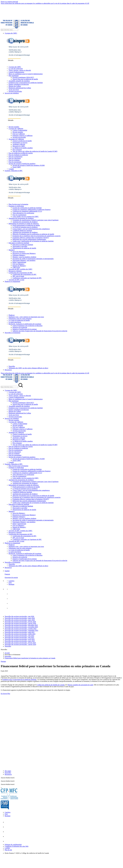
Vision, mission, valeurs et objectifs (20, 70)
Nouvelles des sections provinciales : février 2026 (20, 622)
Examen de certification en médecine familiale (27, 208)
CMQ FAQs (16, 267)
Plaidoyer (12, 315)
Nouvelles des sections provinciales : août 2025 (20, 632)
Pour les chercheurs (15, 158)
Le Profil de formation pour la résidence (25, 227)
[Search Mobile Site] (9, 387)
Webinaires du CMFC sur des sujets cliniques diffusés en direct (28, 368)
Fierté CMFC (17, 167)
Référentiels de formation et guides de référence (24, 224)
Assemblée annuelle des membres (19, 81)
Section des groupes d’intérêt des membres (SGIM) (29, 165)
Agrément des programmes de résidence (21, 218)
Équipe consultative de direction (19, 84)
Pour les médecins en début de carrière (21, 153)
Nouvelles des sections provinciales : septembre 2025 (21, 630)
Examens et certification (16, 206)
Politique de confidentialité (13, 845)
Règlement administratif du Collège (20, 88)
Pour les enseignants (15, 162)
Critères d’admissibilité (20, 130)
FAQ (10, 583)
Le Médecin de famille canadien (23, 148)
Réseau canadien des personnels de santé (81, 685)
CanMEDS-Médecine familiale (22, 231)
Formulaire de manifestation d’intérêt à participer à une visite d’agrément (35, 220)
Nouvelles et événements (13, 333)
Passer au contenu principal (9, 2)
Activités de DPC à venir (16, 280)
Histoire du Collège (15, 86)
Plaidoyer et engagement (12, 281)
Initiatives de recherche (20, 327)
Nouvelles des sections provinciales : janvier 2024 (20, 644)
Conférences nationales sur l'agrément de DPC (27, 278)
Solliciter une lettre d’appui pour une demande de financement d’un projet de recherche (40, 331)
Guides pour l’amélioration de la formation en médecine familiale (33, 241)
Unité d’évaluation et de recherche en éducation (27, 326)
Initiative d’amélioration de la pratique (25, 329)
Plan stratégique (14, 76)
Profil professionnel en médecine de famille (26, 225)
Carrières (11, 581)
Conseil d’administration (16, 72)
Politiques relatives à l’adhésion (22, 136)
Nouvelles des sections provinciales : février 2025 (20, 643)
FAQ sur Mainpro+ (19, 264)
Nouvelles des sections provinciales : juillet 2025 (20, 634)
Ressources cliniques (15, 271)
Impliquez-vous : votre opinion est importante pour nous (26, 317)
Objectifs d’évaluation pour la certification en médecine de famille (33, 234)
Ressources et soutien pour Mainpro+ (24, 253)
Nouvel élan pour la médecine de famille (25, 79)
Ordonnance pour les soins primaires (20, 319)
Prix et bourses (17, 150)
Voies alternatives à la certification (23, 213)
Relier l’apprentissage (19, 262)
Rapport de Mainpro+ (19, 266)
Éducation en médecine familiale (19, 243)
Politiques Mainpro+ (19, 255)
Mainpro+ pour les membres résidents (24, 257)
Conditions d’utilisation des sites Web (17, 846)
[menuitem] (63, 574)
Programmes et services (20, 143)
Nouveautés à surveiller (20, 246)
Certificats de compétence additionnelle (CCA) (27, 211)
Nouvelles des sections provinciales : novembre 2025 (21, 627)
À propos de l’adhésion (16, 129)
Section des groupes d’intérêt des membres (22, 164)
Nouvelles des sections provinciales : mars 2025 (20, 641)
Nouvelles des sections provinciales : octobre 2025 (21, 629)
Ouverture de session (11, 577)
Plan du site (8, 850)
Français (7, 574)
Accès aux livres (14, 90)
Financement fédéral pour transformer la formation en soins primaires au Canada (30, 658)
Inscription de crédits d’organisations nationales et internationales (33, 259)
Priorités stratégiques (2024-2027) (23, 77)
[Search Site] (9, 30)
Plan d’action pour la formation (18, 204)
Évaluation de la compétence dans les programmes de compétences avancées (37, 236)
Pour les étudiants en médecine (18, 155)
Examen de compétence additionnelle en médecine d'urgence (32, 210)
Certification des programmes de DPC (21, 273)
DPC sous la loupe (18, 276)
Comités (11, 169)
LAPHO (7, 848)
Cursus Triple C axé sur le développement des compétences (31, 229)
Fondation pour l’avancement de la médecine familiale (26, 83)
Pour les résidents (14, 160)
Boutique (11, 584)
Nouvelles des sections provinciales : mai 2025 (19, 637)
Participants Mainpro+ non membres (24, 260)
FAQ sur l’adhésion (19, 134)
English (7, 571)
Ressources (8, 370)
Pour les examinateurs (15, 157)
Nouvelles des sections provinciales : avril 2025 (20, 639)
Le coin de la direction (16, 69)
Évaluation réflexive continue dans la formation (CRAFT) (31, 238)
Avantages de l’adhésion (16, 139)
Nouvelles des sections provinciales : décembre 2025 (21, 625)
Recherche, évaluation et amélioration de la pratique (25, 324)
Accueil (7, 653)
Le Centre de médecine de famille (19, 320)
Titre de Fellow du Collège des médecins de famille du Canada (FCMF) (35, 151)
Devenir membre (14, 127)
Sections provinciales (15, 91)
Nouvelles (12, 366)
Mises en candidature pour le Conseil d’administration (26, 74)
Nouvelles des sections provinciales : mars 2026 (20, 618)
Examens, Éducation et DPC (14, 171)
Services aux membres (12, 93)
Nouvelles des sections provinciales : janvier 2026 (20, 623)
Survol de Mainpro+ (19, 252)
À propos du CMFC (11, 33)
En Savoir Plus (5, 694)
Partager (3, 661)
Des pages (8, 771)
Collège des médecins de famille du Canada (51, 685)
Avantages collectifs (19, 144)
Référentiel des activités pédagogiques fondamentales (29, 239)
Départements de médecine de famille (24, 248)
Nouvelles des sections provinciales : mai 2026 (19, 616)
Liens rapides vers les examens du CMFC (26, 217)
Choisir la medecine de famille (22, 141)
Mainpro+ (12, 250)
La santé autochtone (15, 322)
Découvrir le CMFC (19, 146)
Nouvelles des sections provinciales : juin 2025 (19, 636)
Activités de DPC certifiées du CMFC (20, 269)
